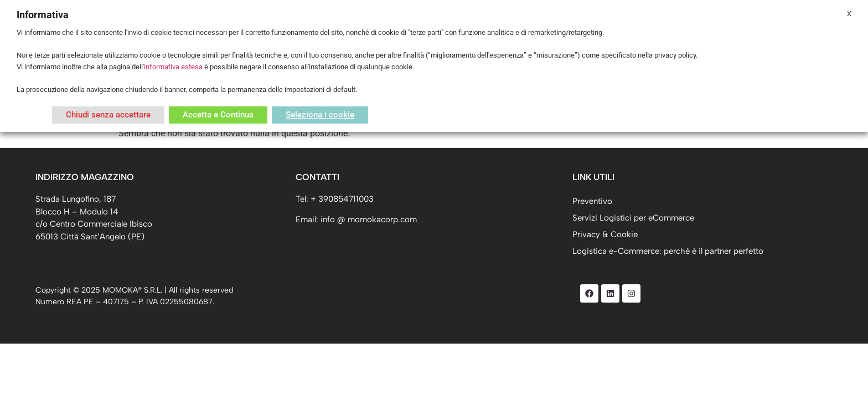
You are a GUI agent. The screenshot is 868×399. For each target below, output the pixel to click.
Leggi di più (34, 115)
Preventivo (592, 201)
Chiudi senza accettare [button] (108, 115)
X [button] (849, 14)
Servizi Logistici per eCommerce (633, 218)
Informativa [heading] (43, 15)
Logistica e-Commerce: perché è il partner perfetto (668, 251)
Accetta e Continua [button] (218, 115)
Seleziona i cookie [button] (320, 115)
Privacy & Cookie (605, 234)
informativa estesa (173, 67)
